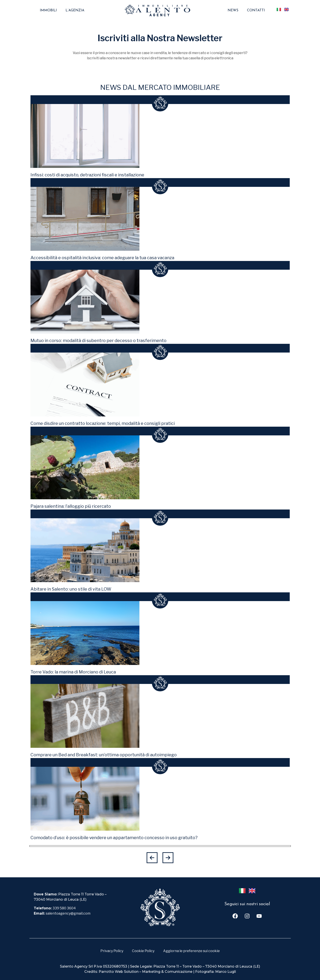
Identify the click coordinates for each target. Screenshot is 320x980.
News (233, 10)
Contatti (256, 10)
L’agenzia (75, 10)
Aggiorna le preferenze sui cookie (191, 951)
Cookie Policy (143, 951)
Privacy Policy (112, 951)
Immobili (48, 10)
